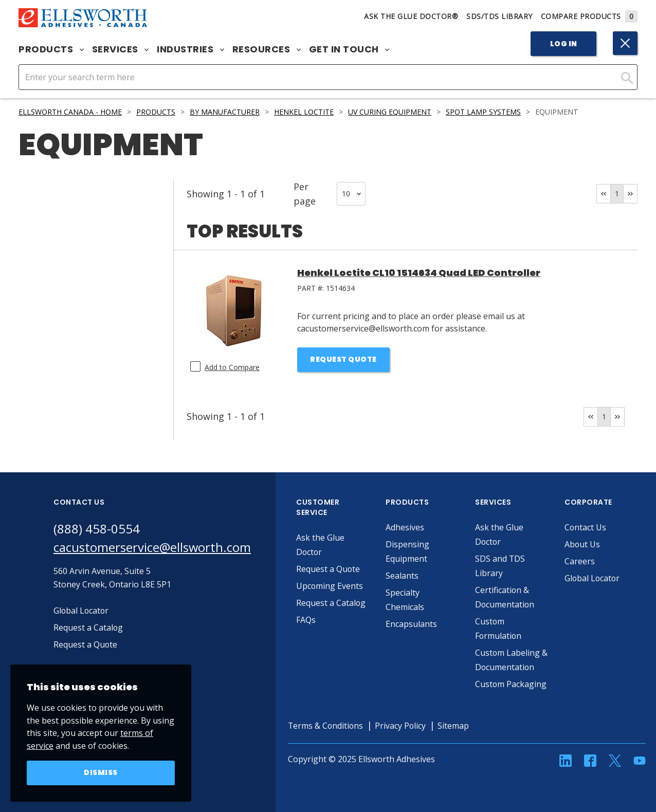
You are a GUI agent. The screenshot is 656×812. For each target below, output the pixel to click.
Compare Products (589, 16)
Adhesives (405, 527)
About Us (583, 544)
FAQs (306, 620)
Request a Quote (329, 569)
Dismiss (101, 773)
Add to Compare (232, 367)
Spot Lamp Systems (487, 112)
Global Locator (593, 578)
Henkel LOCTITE (306, 112)
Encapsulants (412, 624)
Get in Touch (349, 49)
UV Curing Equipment (393, 112)
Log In (564, 44)
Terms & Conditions (327, 726)
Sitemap (456, 726)
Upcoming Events (330, 586)
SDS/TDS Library (499, 16)
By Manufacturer (226, 112)
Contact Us (586, 527)
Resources (267, 49)
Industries (190, 49)
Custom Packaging (512, 684)
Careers (580, 561)
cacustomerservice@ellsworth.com (152, 547)
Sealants (403, 576)
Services (121, 49)
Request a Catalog (332, 603)
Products (51, 49)
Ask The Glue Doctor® (411, 16)
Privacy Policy (403, 726)
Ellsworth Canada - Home (70, 112)
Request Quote (344, 360)
